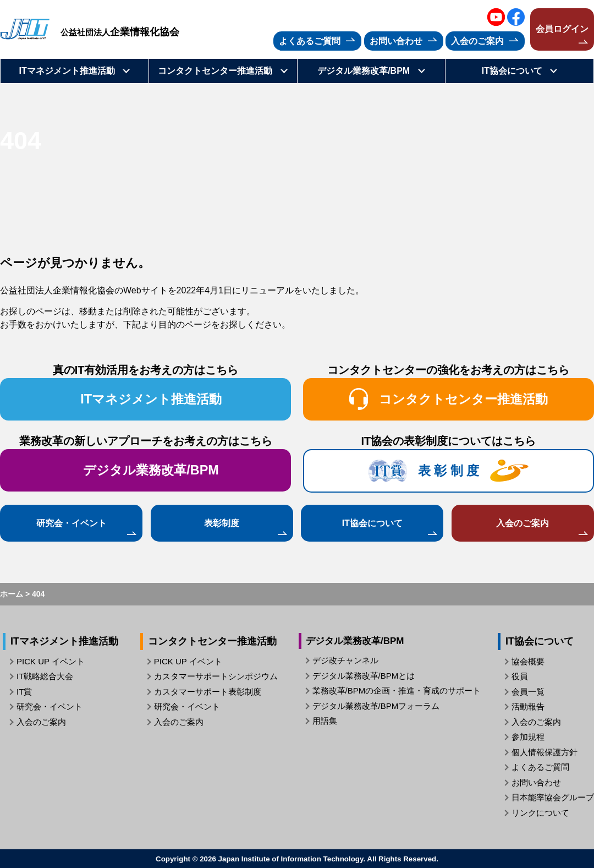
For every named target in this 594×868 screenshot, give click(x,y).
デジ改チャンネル (345, 660)
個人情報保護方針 (544, 752)
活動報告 (528, 706)
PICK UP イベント (51, 661)
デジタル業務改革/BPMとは (364, 676)
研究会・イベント (71, 523)
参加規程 (528, 737)
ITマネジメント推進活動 (151, 399)
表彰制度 (222, 523)
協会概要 (528, 661)
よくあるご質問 (540, 767)
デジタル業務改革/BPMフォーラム (376, 706)
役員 (520, 676)
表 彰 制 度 (449, 471)
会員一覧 (528, 692)
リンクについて (540, 813)
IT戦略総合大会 (45, 676)
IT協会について (372, 523)
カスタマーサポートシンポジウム (216, 676)
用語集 (325, 721)
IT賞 (24, 692)
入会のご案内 (522, 523)
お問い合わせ (536, 782)
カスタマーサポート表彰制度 (208, 692)
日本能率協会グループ (553, 797)
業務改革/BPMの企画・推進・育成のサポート (397, 690)
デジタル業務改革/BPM (151, 470)
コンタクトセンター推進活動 (449, 399)
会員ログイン (562, 29)
